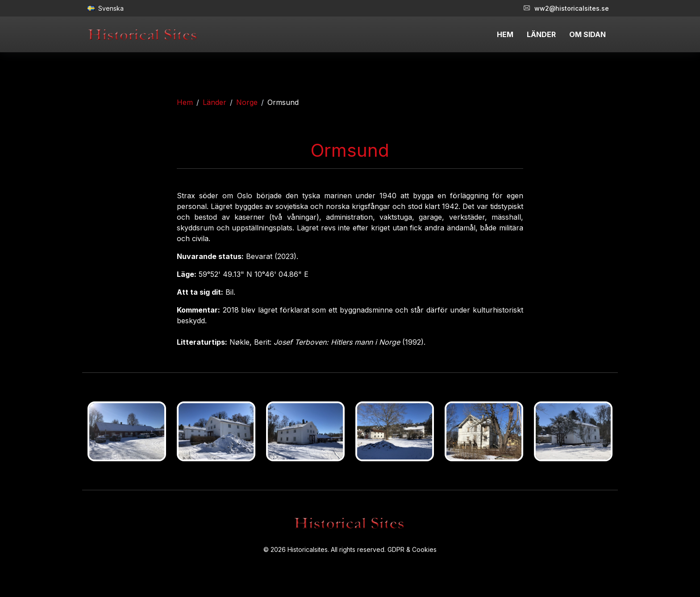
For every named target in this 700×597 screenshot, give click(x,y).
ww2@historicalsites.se (566, 8)
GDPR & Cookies (412, 549)
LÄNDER (541, 34)
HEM (505, 34)
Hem (185, 102)
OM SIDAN (587, 34)
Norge (247, 102)
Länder (215, 102)
